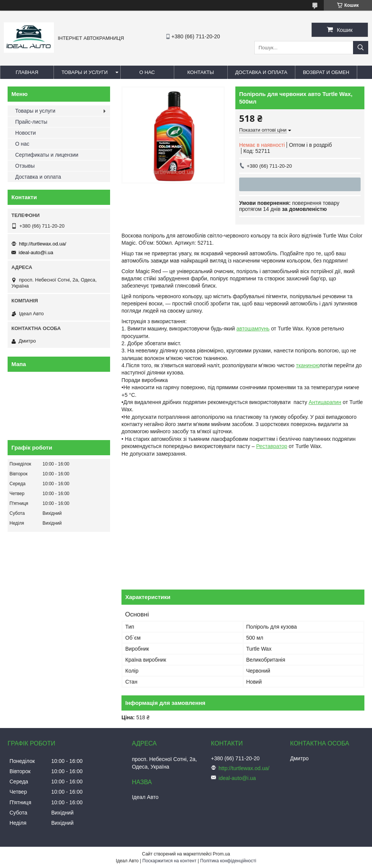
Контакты (200, 72)
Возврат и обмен (326, 72)
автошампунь (253, 329)
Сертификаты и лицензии (47, 155)
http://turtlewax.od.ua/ (43, 244)
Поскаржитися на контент (169, 861)
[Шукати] (361, 48)
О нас (147, 72)
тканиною (308, 365)
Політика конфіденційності (228, 861)
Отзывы (25, 166)
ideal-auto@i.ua (36, 252)
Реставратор (272, 446)
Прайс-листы (31, 122)
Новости (25, 133)
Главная (27, 72)
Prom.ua (221, 854)
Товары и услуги (85, 72)
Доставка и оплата (261, 72)
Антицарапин (325, 402)
